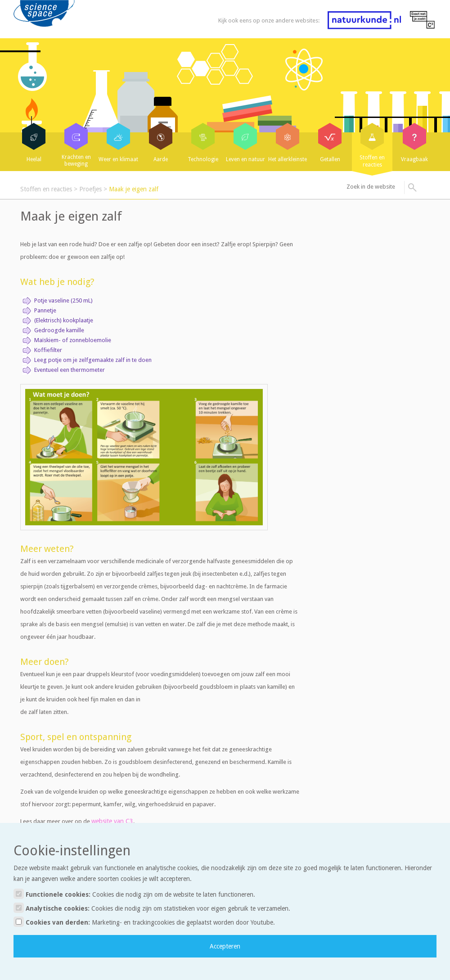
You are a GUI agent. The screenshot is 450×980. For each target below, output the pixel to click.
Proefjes (90, 189)
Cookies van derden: (144, 922)
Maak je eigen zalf (134, 189)
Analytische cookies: (152, 908)
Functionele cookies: (134, 894)
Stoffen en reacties (46, 189)
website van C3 (112, 821)
